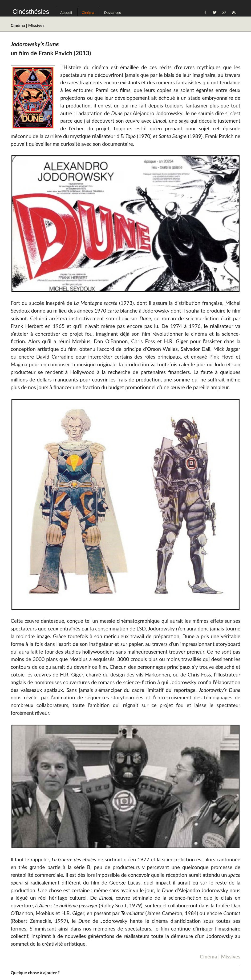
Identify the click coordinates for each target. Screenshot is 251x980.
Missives (36, 25)
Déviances (113, 13)
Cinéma (88, 13)
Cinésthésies (31, 12)
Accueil (66, 13)
